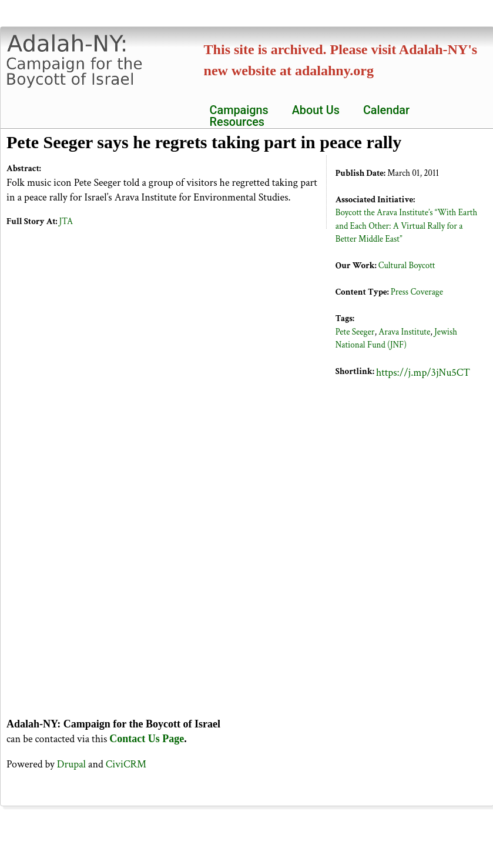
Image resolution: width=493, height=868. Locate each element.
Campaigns (239, 111)
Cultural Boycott (407, 266)
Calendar (386, 111)
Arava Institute (404, 332)
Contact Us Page (147, 739)
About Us (316, 111)
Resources (237, 122)
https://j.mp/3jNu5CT (423, 373)
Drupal (71, 764)
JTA (66, 221)
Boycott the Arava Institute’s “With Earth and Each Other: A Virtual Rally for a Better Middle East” (406, 226)
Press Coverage (417, 292)
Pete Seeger (355, 332)
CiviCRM (126, 764)
